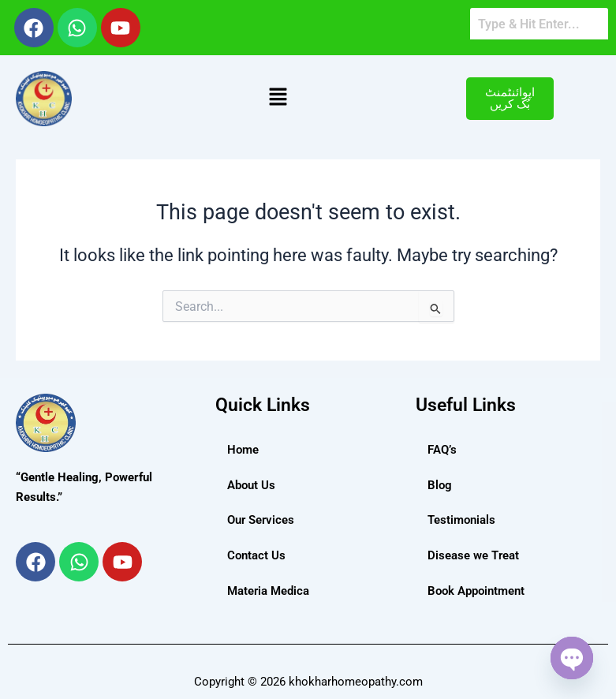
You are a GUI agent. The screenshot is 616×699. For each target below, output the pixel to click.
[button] (278, 99)
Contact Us (256, 555)
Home (243, 450)
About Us (251, 485)
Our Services (261, 520)
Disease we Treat (473, 555)
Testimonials (461, 520)
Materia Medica (268, 591)
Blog (440, 485)
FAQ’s (442, 450)
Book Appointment (476, 591)
